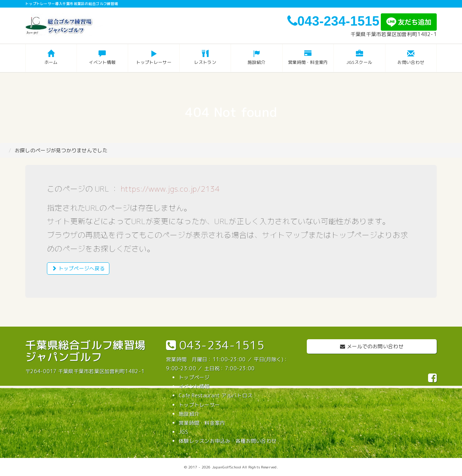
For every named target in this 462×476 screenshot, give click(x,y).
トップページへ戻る (78, 268)
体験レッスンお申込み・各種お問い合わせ (228, 441)
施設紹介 (189, 414)
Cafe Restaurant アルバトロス (215, 395)
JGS (183, 432)
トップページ (194, 377)
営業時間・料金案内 (202, 423)
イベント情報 (194, 386)
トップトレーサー (199, 405)
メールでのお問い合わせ (372, 346)
